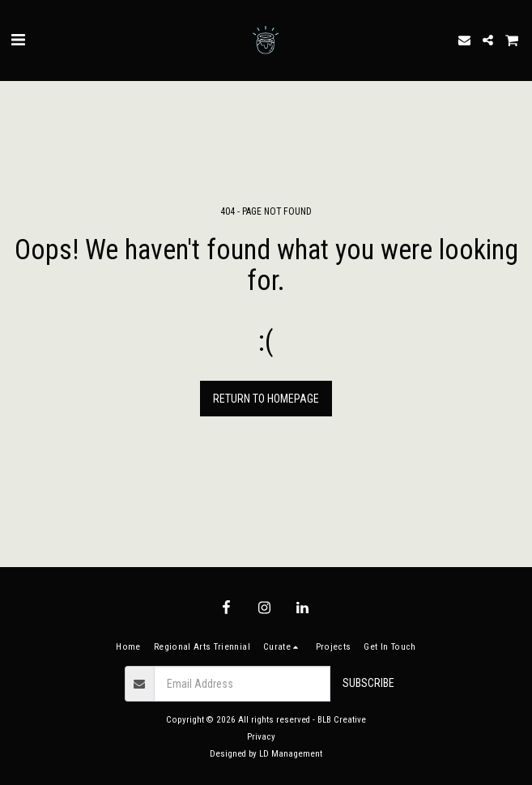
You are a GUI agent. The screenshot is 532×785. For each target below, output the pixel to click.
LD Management (291, 754)
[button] (18, 40)
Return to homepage (266, 399)
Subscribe (368, 683)
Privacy (261, 737)
